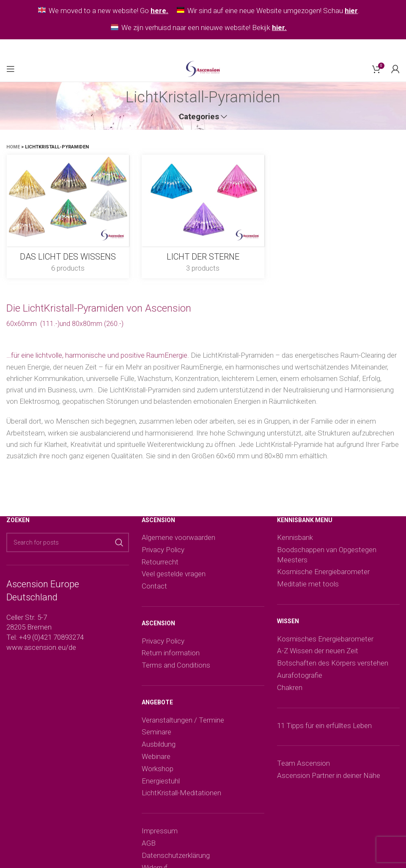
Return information (171, 653)
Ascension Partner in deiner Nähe (329, 775)
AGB (149, 843)
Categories (199, 117)
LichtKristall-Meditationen (181, 793)
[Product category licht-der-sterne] (203, 216)
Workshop (158, 769)
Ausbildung (159, 744)
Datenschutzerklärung (176, 855)
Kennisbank (295, 537)
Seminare (156, 732)
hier (351, 11)
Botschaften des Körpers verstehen (333, 663)
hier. (279, 27)
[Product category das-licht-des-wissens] (68, 216)
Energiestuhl (161, 781)
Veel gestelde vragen (174, 574)
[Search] (68, 542)
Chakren (290, 687)
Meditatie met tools (308, 584)
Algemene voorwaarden (178, 537)
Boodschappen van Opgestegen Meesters (327, 555)
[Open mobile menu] (11, 69)
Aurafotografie (300, 675)
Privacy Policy (163, 550)
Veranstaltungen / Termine (183, 720)
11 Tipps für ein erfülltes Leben (324, 726)
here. (159, 11)
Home (13, 147)
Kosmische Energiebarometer (323, 572)
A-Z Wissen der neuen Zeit (318, 651)
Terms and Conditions (176, 665)
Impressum (160, 831)
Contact (154, 586)
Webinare (156, 756)
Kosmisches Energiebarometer (325, 639)
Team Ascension (303, 763)
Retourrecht (160, 562)
